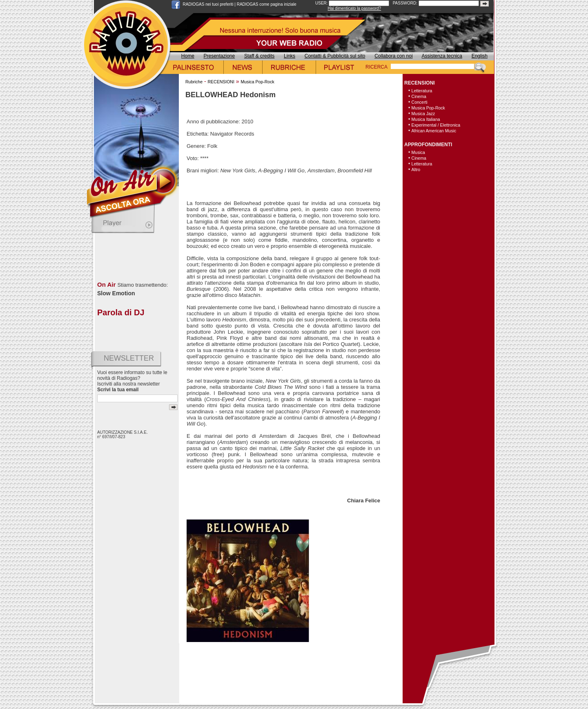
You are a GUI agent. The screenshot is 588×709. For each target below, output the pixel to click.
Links (290, 56)
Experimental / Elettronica (436, 125)
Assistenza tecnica (442, 56)
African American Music (434, 131)
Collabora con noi (393, 56)
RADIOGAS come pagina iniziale (267, 4)
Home (188, 56)
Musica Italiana (426, 119)
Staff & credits (259, 56)
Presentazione (219, 56)
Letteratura (422, 91)
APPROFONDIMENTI (428, 145)
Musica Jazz (423, 114)
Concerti (420, 102)
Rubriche (194, 82)
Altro (416, 169)
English (480, 56)
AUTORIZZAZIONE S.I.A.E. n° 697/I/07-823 (122, 435)
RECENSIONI (221, 82)
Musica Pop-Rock (257, 82)
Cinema (419, 96)
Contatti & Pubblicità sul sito (335, 56)
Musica (418, 152)
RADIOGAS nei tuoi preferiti (208, 4)
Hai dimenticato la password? (355, 8)
